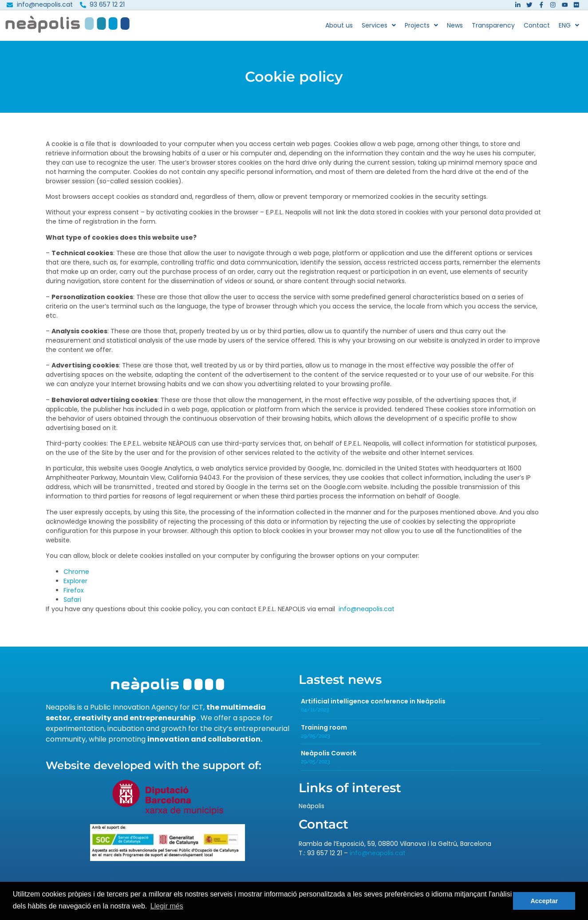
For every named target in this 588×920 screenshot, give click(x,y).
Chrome (76, 575)
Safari (72, 603)
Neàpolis (312, 809)
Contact (537, 29)
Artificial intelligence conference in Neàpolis (373, 705)
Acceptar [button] (544, 901)
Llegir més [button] (167, 906)
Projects (421, 29)
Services (379, 29)
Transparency (493, 29)
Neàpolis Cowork (329, 757)
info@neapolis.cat (367, 612)
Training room (324, 731)
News (455, 29)
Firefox (74, 594)
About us (339, 29)
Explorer (75, 584)
